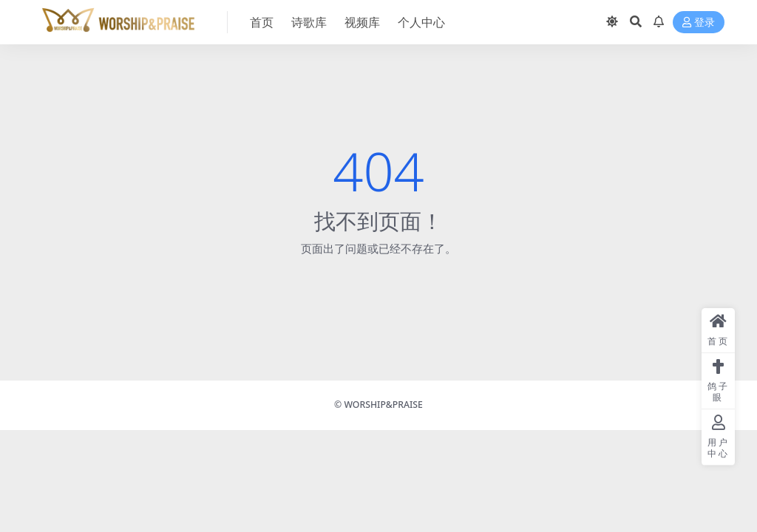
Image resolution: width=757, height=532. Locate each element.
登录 (699, 23)
